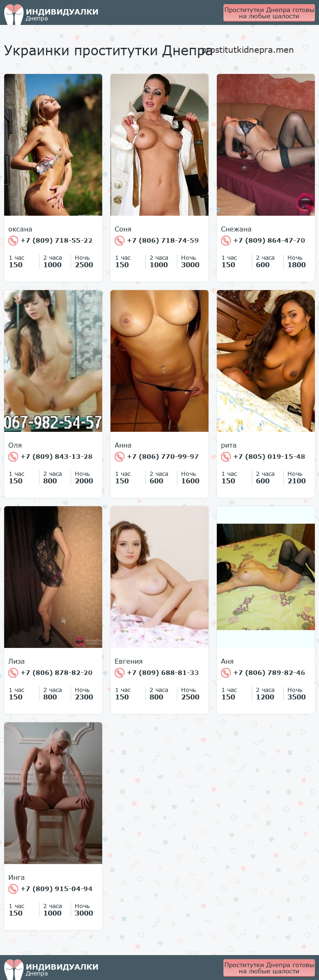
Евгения (129, 661)
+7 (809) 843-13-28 (50, 457)
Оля (15, 445)
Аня (227, 661)
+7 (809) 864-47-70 (263, 241)
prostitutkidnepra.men (248, 49)
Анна (123, 445)
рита (229, 445)
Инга (17, 877)
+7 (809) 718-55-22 (50, 241)
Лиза (17, 661)
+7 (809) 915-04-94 (50, 889)
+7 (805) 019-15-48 (263, 457)
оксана (20, 229)
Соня (123, 229)
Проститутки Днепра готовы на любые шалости (269, 13)
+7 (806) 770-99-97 (157, 457)
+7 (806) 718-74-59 (157, 241)
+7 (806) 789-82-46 (263, 673)
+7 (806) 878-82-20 (50, 673)
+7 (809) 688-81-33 (157, 673)
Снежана (236, 229)
